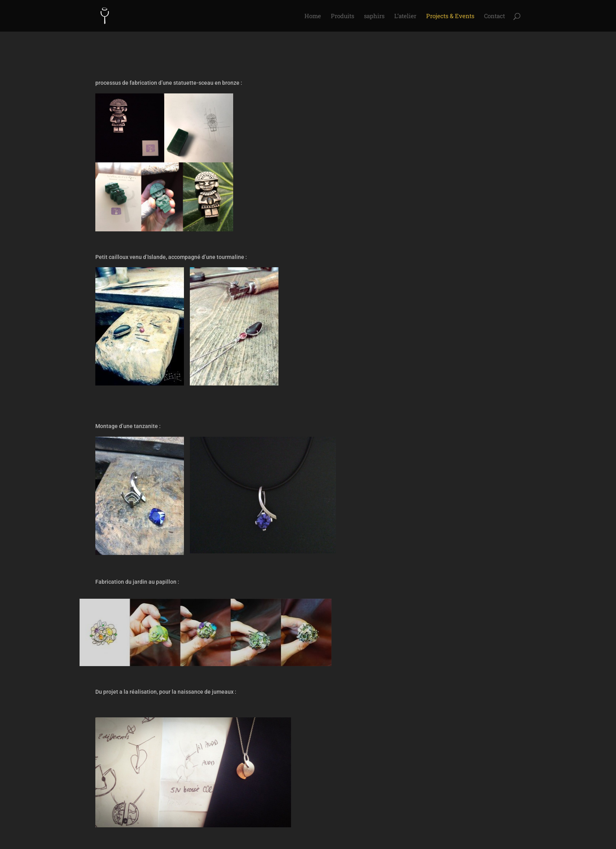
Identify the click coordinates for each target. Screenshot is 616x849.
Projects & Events (450, 16)
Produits (342, 16)
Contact (494, 16)
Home (313, 16)
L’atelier (405, 16)
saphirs (374, 16)
